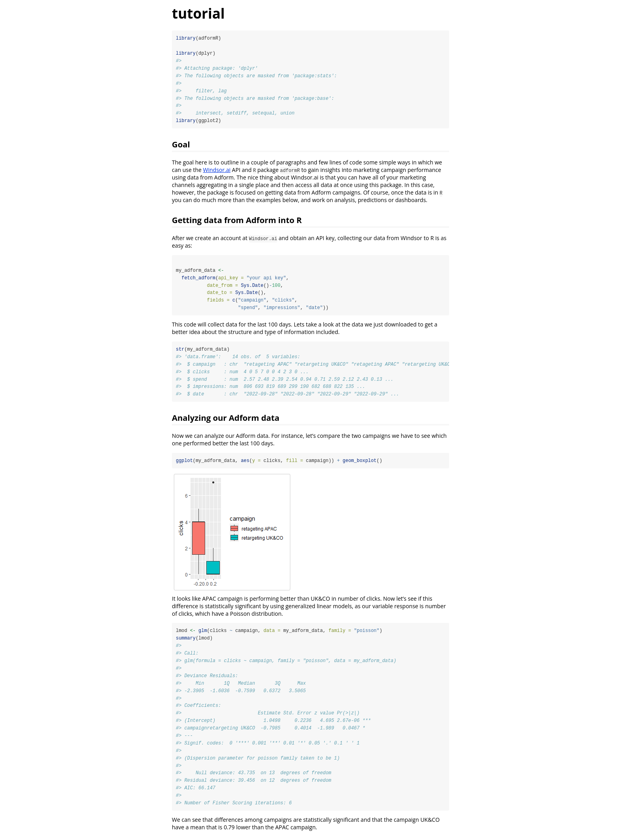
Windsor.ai (217, 171)
